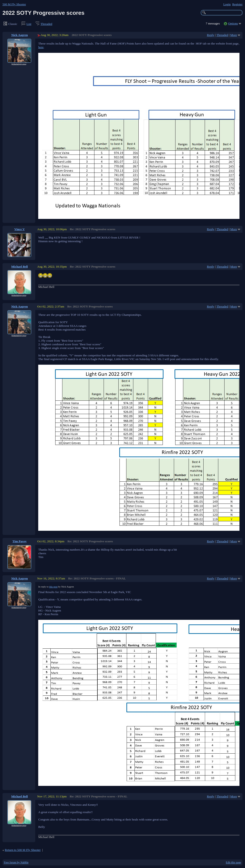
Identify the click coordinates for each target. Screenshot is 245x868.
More (234, 35)
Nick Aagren (20, 35)
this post (53, 587)
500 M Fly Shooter (14, 4)
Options (233, 23)
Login (227, 4)
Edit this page (233, 862)
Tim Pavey (19, 541)
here (41, 47)
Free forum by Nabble (16, 862)
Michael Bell (20, 267)
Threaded (46, 24)
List (29, 24)
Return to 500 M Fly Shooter (23, 850)
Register (237, 4)
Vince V (19, 229)
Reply (211, 35)
